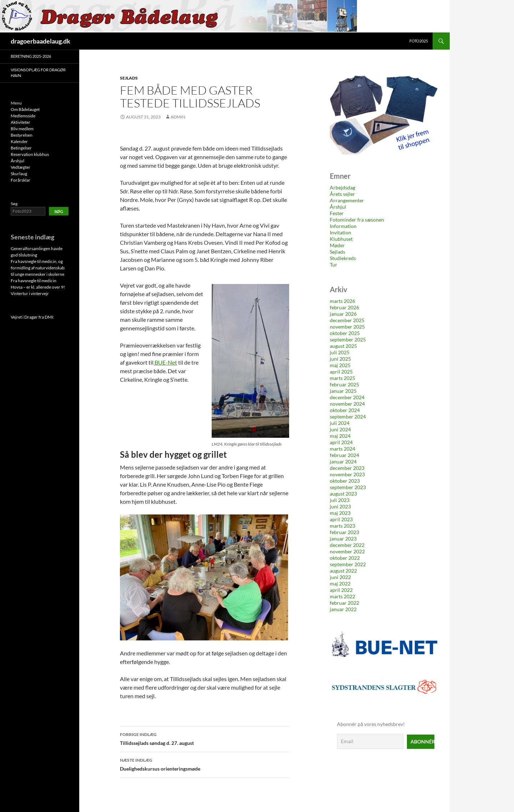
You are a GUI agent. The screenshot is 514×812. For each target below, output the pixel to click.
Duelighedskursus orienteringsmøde (205, 764)
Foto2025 (419, 41)
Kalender (19, 141)
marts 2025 (342, 378)
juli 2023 (340, 500)
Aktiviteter (21, 122)
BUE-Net (166, 362)
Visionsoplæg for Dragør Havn (38, 73)
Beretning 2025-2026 (31, 56)
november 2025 (347, 327)
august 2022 (343, 571)
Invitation (341, 232)
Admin (178, 117)
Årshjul (338, 207)
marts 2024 (342, 449)
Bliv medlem (22, 129)
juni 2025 (340, 359)
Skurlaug (19, 174)
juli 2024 (340, 423)
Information (343, 226)
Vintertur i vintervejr (30, 293)
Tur (334, 265)
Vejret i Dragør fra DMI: (32, 317)
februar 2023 (344, 532)
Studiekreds (343, 258)
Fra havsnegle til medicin (34, 281)
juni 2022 (340, 577)
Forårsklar (21, 180)
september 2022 (348, 564)
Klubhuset (341, 239)
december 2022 (347, 545)
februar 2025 (344, 384)
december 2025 (347, 320)
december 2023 (347, 468)
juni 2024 (340, 429)
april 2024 (341, 442)
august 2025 (343, 346)
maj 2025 (340, 365)
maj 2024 (340, 436)
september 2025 (348, 339)
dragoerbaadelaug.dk (41, 41)
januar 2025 (343, 391)
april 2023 (341, 519)
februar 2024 (344, 455)
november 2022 (347, 551)
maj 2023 (340, 513)
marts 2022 (342, 596)
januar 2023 (343, 539)
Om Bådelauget (25, 109)
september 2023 (348, 487)
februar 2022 (344, 603)
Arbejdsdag (342, 187)
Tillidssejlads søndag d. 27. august (205, 738)
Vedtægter (21, 167)
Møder (337, 245)
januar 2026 (343, 314)
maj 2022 (340, 583)
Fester (337, 213)
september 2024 (348, 417)
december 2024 (347, 397)
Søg (14, 204)
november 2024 (347, 404)
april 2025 (341, 372)
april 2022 (341, 590)
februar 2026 (344, 307)
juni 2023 (340, 506)
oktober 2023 (345, 481)
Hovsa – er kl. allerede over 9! (38, 287)
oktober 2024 (345, 410)
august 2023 (343, 494)
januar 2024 (343, 461)
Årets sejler (342, 194)
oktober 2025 (345, 333)
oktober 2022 (345, 558)
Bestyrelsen (22, 135)
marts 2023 (342, 526)
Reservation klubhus (30, 154)
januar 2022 (343, 609)
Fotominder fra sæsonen (357, 220)
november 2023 (347, 474)
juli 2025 (340, 352)
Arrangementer (347, 200)
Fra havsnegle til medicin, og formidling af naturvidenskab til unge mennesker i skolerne (38, 268)
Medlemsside (23, 116)
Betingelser (21, 148)
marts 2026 (342, 301)
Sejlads (129, 78)
